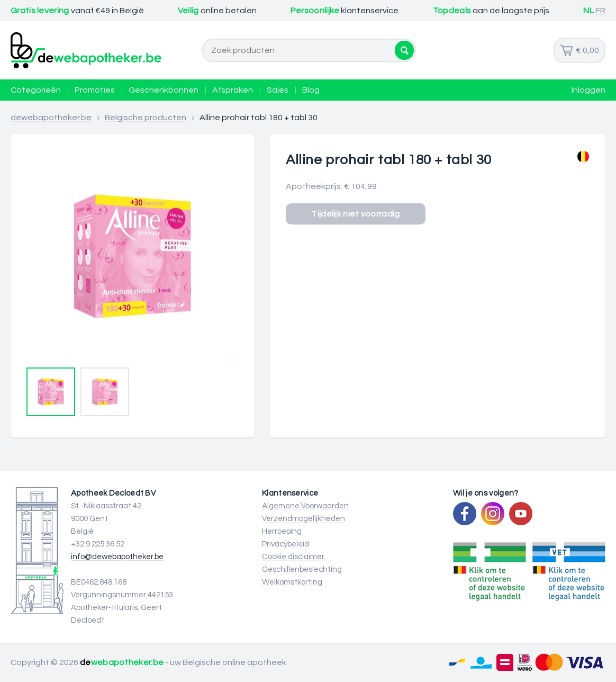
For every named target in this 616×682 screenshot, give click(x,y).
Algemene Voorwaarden (305, 506)
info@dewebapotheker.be (117, 557)
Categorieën (36, 90)
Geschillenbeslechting (302, 569)
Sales (278, 90)
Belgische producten (146, 118)
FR (600, 11)
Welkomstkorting (292, 582)
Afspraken (233, 90)
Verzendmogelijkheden (304, 519)
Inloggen (588, 90)
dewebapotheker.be (51, 118)
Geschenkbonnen (164, 90)
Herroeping (282, 531)
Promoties (95, 90)
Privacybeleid (286, 544)
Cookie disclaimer (293, 557)
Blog (311, 90)
